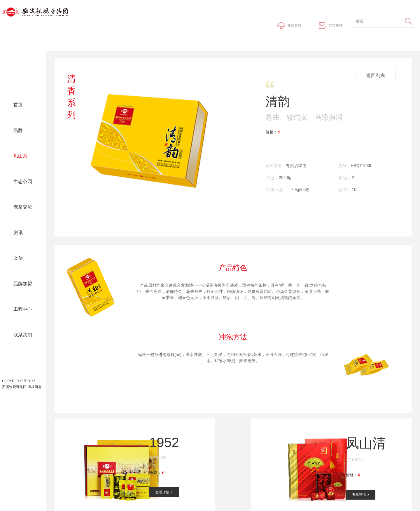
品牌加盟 (23, 284)
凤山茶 (20, 156)
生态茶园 (23, 181)
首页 (18, 105)
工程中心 (23, 309)
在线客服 (294, 25)
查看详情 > (164, 492)
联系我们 (23, 335)
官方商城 (335, 25)
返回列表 (376, 75)
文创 (18, 258)
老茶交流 (23, 207)
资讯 (18, 233)
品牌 (18, 130)
